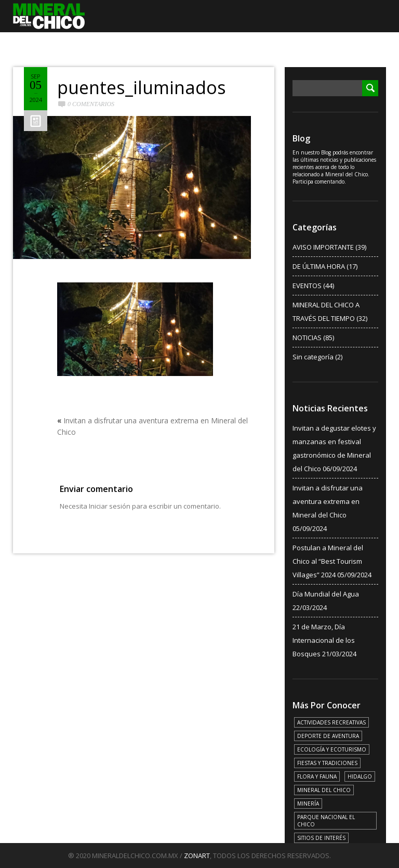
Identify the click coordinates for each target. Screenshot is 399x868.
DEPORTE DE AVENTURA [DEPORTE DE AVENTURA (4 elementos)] (328, 736)
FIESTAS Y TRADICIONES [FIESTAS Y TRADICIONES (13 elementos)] (327, 763)
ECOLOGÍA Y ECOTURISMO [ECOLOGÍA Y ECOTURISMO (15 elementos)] (332, 749)
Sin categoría (313, 357)
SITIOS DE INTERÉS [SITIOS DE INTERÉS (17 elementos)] (321, 838)
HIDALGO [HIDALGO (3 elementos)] (360, 776)
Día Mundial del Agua (326, 594)
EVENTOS (307, 286)
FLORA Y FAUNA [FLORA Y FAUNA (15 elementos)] (317, 776)
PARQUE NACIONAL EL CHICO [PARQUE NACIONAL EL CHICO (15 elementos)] (326, 821)
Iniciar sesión (110, 506)
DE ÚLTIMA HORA (319, 266)
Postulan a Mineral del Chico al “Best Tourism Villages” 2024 (328, 561)
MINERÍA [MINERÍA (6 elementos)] (308, 804)
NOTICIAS (307, 338)
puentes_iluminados (142, 87)
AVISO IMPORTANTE (323, 247)
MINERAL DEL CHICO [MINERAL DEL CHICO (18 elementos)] (324, 790)
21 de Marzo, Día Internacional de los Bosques (324, 640)
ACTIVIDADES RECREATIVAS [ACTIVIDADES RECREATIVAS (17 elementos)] (331, 722)
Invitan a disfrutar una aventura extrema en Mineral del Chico (328, 501)
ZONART (197, 856)
